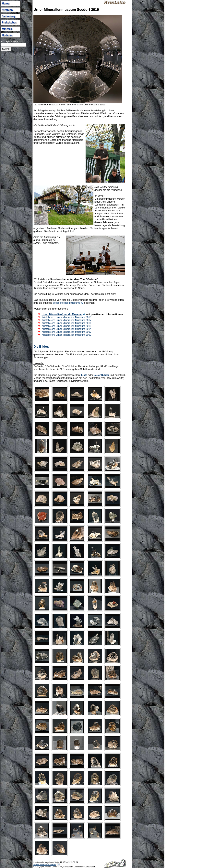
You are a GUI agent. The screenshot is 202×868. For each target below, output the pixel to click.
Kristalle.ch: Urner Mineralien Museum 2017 (67, 320)
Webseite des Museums (67, 303)
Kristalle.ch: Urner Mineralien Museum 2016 (67, 323)
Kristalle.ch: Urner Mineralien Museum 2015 (67, 326)
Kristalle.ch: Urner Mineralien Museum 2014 (67, 329)
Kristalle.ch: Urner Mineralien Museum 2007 (67, 332)
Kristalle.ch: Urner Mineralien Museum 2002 (67, 335)
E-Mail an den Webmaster (45, 865)
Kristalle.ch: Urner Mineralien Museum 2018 (67, 317)
